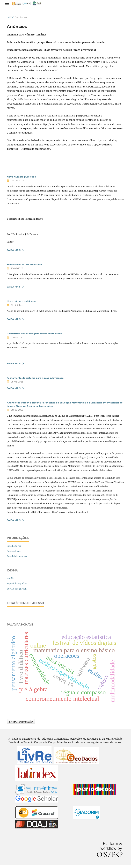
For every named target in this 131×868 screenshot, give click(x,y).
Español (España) (17, 583)
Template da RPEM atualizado (24, 264)
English (11, 578)
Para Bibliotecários (17, 556)
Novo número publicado (21, 301)
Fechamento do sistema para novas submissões (35, 378)
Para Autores (14, 551)
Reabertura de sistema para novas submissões (34, 334)
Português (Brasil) (17, 589)
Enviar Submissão (21, 722)
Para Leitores (14, 546)
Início (10, 17)
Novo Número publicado (21, 177)
